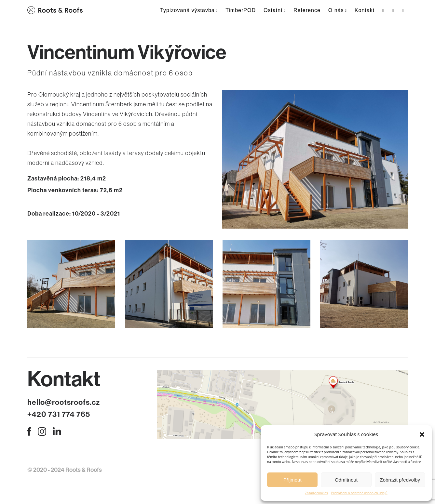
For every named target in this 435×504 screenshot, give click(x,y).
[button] (422, 434)
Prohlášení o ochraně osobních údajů (359, 493)
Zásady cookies (316, 493)
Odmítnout (346, 480)
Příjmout (292, 480)
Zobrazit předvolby (400, 480)
